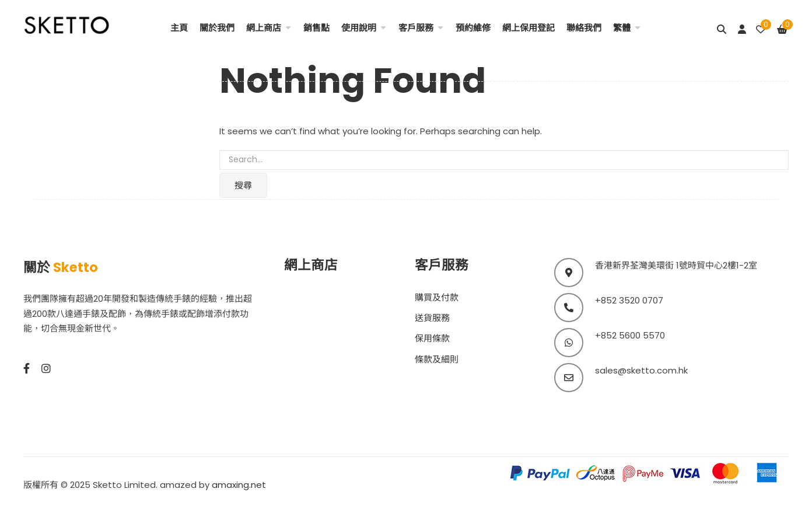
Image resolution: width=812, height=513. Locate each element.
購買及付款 (437, 297)
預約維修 (473, 28)
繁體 (622, 28)
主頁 (179, 28)
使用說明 (359, 28)
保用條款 (432, 338)
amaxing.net (239, 485)
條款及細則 (437, 359)
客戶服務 (416, 28)
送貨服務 (432, 318)
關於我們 (217, 28)
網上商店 (264, 28)
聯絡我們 (584, 28)
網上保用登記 (528, 28)
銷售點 (316, 28)
